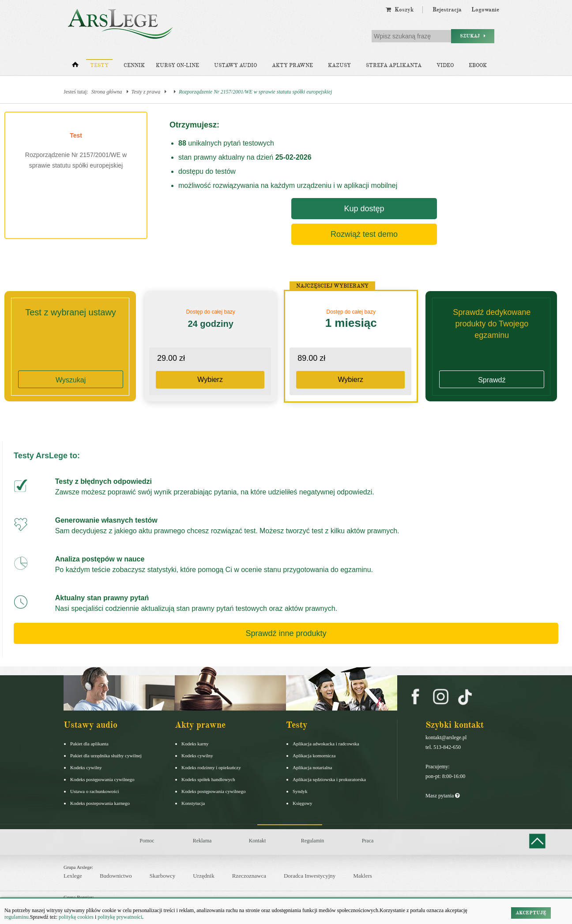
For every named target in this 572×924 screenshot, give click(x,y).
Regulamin (313, 841)
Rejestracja (447, 10)
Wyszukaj (71, 380)
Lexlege (73, 876)
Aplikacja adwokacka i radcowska (326, 744)
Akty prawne (292, 65)
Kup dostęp (364, 209)
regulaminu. (17, 917)
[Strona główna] (75, 67)
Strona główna (107, 92)
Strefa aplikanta (394, 65)
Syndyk (300, 791)
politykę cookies (76, 917)
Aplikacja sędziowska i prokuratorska (329, 779)
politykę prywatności (120, 917)
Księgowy (303, 803)
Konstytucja (193, 803)
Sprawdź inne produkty (286, 633)
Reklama (202, 841)
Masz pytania (442, 796)
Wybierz (210, 380)
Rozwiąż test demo (364, 234)
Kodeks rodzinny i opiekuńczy (211, 767)
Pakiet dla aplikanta (89, 744)
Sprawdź (492, 380)
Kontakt (258, 841)
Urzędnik (203, 876)
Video (445, 65)
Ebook (478, 65)
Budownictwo (116, 876)
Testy (99, 65)
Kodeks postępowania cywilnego (102, 779)
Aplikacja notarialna (312, 767)
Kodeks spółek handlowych (208, 779)
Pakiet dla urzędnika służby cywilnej (106, 756)
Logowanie (485, 10)
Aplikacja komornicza (314, 756)
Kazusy (339, 65)
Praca (368, 841)
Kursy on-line (177, 65)
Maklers (363, 876)
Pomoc (147, 841)
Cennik (134, 65)
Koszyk (400, 10)
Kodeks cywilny (86, 767)
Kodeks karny (195, 744)
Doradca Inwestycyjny (310, 876)
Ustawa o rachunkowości (95, 791)
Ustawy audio (235, 65)
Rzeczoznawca (249, 876)
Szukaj (473, 36)
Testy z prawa (146, 92)
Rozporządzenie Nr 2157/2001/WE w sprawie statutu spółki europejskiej (255, 92)
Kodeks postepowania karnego (100, 803)
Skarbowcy (163, 876)
